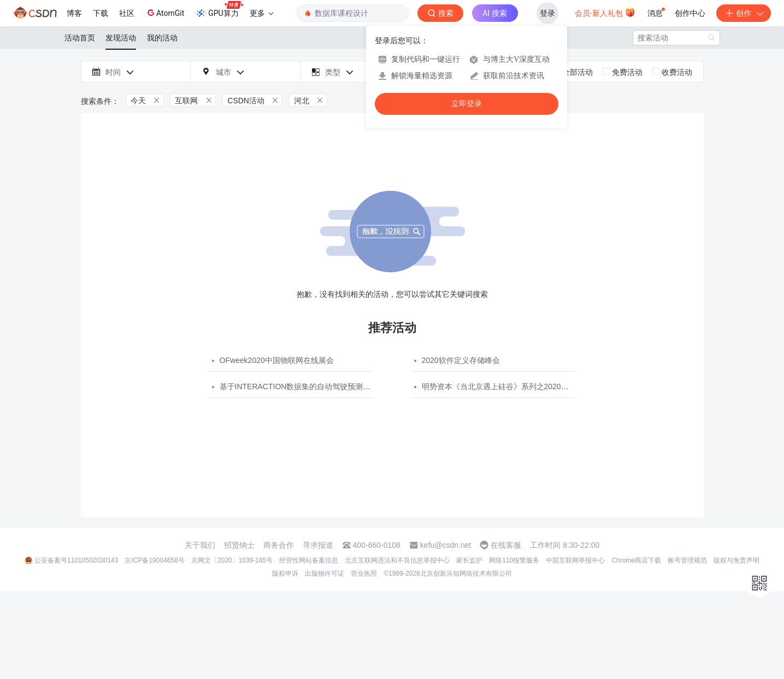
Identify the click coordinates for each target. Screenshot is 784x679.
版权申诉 (285, 573)
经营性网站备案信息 (309, 560)
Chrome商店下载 (636, 560)
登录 (547, 13)
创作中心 (690, 13)
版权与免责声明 (736, 560)
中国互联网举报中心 (575, 560)
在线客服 (506, 545)
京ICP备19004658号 (154, 560)
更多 (262, 13)
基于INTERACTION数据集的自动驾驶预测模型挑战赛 (311, 387)
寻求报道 (318, 545)
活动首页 (80, 38)
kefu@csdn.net (446, 545)
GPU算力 (219, 10)
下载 (101, 13)
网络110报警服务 (514, 560)
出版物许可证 (325, 573)
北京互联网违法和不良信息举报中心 (397, 560)
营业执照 (364, 573)
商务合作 (279, 545)
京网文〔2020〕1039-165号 (232, 560)
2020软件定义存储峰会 (461, 360)
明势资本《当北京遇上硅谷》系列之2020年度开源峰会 (514, 387)
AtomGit (165, 13)
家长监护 (469, 560)
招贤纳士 (239, 545)
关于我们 (200, 545)
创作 (744, 13)
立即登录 (467, 104)
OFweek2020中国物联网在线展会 (277, 360)
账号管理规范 (687, 560)
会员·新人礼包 (605, 12)
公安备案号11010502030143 (76, 560)
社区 (127, 13)
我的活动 (162, 38)
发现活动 (121, 38)
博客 (74, 13)
